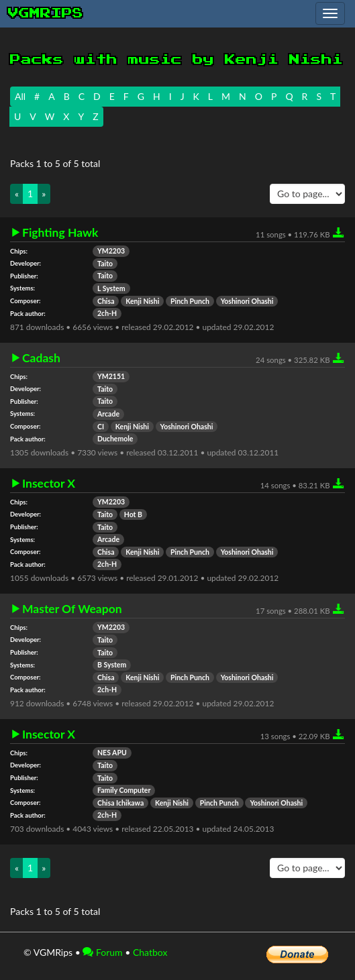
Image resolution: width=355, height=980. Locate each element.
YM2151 (111, 376)
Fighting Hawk (60, 233)
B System (112, 665)
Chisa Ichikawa (120, 803)
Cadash (41, 358)
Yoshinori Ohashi (247, 301)
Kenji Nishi (142, 301)
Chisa (106, 301)
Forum (102, 952)
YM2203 (111, 251)
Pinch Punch (190, 301)
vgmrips (46, 13)
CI (101, 427)
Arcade (108, 414)
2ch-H (107, 313)
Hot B (133, 514)
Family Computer (124, 790)
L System (111, 288)
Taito (105, 264)
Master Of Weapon (72, 609)
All (20, 96)
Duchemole (115, 439)
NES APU (112, 753)
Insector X (49, 484)
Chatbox (150, 952)
